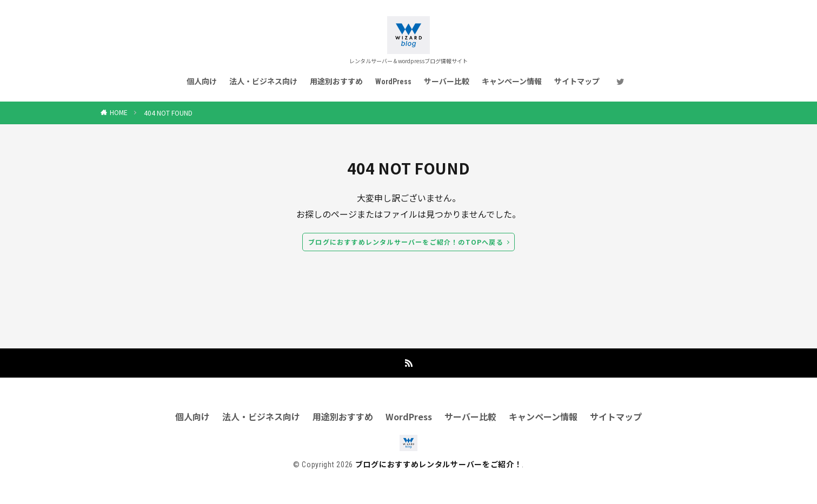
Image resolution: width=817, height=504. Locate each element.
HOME (119, 112)
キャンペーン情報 (512, 82)
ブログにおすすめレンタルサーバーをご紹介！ (439, 465)
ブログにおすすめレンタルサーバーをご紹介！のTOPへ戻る (406, 242)
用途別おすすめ (336, 82)
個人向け (202, 82)
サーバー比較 (447, 82)
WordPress (393, 82)
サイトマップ (577, 82)
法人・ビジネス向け (263, 82)
